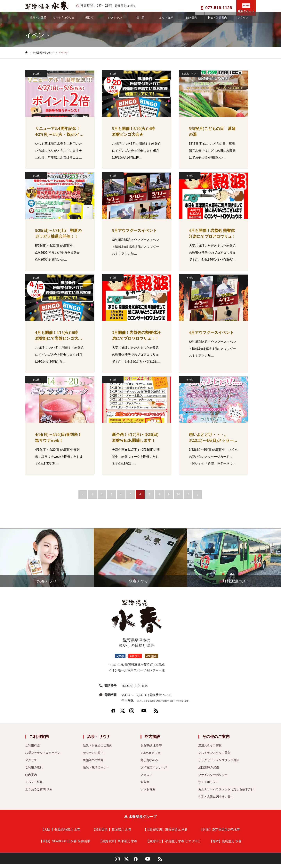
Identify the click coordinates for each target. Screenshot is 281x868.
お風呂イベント (190, 78)
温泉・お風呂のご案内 (98, 749)
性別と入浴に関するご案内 (216, 800)
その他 (36, 78)
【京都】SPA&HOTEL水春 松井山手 (65, 845)
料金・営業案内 (217, 21)
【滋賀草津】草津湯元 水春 (118, 845)
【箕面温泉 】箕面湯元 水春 (112, 833)
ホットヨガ (166, 21)
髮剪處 (145, 786)
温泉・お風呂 (38, 21)
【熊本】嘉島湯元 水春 (225, 845)
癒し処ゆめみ (149, 764)
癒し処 (140, 21)
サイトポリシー (209, 786)
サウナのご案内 (93, 757)
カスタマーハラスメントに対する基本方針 (226, 793)
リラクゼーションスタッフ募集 (219, 764)
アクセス (243, 21)
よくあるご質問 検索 (39, 793)
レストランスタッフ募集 (214, 757)
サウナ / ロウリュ (64, 21)
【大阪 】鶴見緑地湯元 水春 (61, 833)
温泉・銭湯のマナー (96, 771)
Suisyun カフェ (151, 757)
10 (178, 498)
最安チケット (246, 8)
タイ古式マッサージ (154, 771)
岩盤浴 (89, 21)
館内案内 (192, 21)
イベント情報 (34, 786)
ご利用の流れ (34, 771)
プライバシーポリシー (213, 778)
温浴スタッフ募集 (210, 749)
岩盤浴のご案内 (93, 764)
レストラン (115, 21)
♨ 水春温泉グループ (140, 820)
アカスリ (146, 778)
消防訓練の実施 (209, 771)
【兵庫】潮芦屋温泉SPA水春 (220, 833)
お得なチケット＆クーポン (43, 757)
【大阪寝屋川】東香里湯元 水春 (165, 833)
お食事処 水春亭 (151, 749)
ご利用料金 (32, 749)
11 (188, 498)
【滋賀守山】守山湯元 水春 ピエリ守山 (173, 845)
